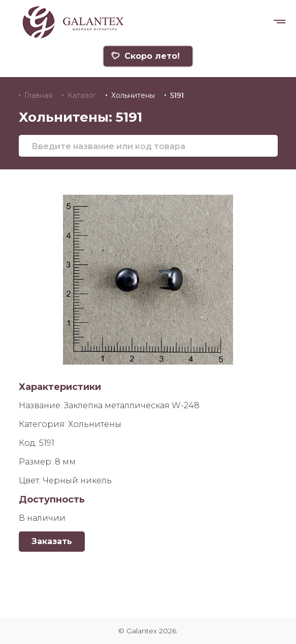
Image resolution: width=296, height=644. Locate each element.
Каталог (82, 95)
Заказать (52, 541)
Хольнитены (133, 95)
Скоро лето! (145, 56)
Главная (38, 95)
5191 (177, 95)
